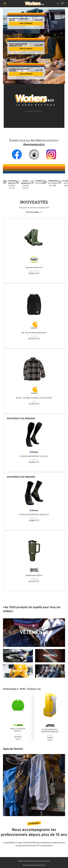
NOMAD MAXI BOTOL (34, 576)
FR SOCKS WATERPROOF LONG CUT (34, 456)
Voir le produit (26, 24)
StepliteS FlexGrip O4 (34, 268)
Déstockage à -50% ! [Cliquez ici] (22, 689)
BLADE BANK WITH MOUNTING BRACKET (50, 731)
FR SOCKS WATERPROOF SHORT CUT (34, 515)
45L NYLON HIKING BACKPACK (34, 333)
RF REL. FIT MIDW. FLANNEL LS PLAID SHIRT (34, 398)
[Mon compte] (59, 4)
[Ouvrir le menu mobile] (6, 4)
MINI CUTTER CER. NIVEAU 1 (18, 730)
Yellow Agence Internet (38, 865)
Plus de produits (33, 212)
